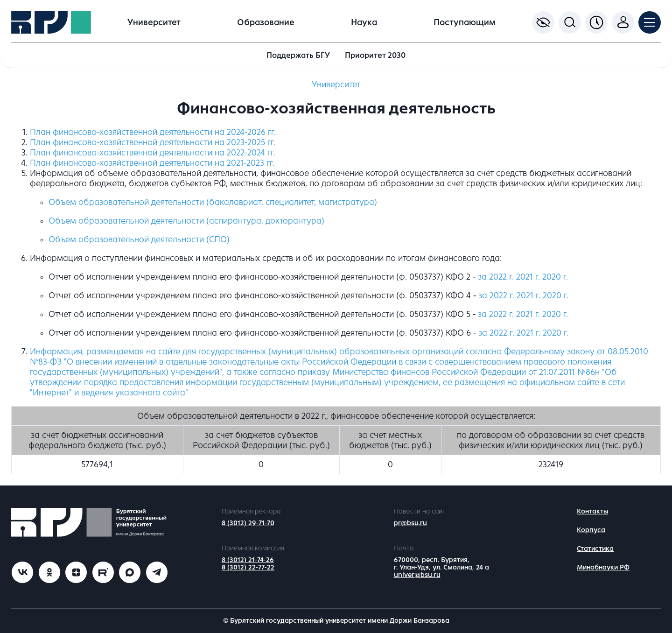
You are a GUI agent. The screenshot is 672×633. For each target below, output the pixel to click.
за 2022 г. (496, 277)
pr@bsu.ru (410, 523)
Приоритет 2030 (375, 55)
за (496, 295)
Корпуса (591, 530)
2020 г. (555, 277)
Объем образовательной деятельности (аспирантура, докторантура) (186, 221)
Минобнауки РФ (603, 567)
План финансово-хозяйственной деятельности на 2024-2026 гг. (153, 132)
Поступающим (465, 22)
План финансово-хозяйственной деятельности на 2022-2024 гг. (153, 153)
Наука (364, 22)
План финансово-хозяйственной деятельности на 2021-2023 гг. (152, 163)
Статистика (595, 549)
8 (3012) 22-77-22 (248, 567)
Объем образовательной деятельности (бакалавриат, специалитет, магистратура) (213, 202)
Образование (266, 22)
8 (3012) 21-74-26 (248, 560)
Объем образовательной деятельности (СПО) (139, 239)
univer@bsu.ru (417, 575)
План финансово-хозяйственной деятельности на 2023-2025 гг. (153, 142)
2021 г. (528, 277)
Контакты (592, 511)
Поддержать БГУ (298, 55)
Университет (154, 22)
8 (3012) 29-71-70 (248, 523)
